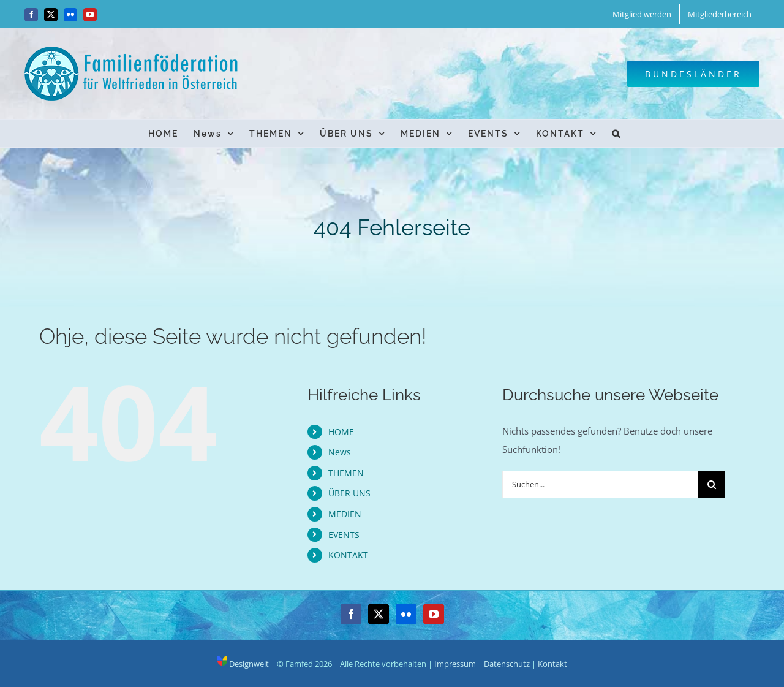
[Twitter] (379, 614)
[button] (616, 133)
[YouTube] (434, 614)
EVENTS (344, 535)
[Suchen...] (600, 484)
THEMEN (346, 473)
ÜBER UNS (349, 493)
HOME (341, 432)
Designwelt (243, 664)
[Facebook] (351, 614)
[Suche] (711, 484)
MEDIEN (345, 514)
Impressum (455, 664)
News (340, 452)
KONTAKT (348, 555)
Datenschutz (507, 664)
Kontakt (552, 664)
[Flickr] (406, 614)
